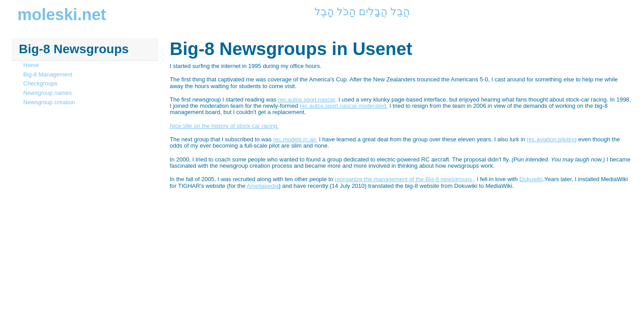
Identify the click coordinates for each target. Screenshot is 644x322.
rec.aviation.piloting (552, 139)
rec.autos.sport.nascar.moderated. (344, 106)
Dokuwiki (531, 179)
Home (31, 65)
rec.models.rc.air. (295, 139)
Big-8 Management (48, 74)
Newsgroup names (47, 93)
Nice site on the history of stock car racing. (225, 126)
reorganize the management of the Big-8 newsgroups (404, 179)
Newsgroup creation (49, 102)
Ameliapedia (263, 186)
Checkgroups (40, 83)
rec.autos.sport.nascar (307, 100)
